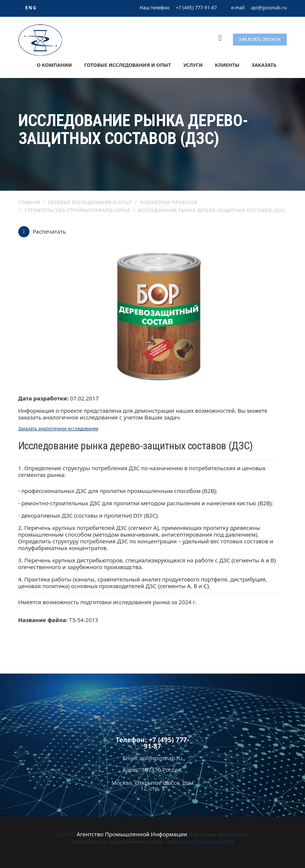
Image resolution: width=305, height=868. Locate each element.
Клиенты (227, 65)
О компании (54, 65)
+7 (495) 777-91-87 (196, 8)
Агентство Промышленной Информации (132, 834)
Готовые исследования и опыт (127, 65)
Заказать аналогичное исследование (58, 429)
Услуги (193, 65)
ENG (31, 8)
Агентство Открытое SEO (200, 842)
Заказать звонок (260, 40)
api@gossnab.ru (269, 8)
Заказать (264, 65)
